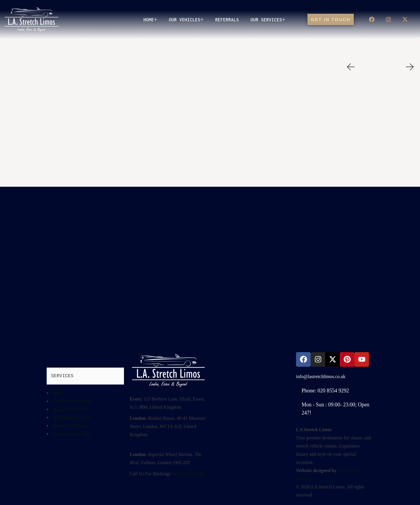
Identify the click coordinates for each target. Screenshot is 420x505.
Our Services (268, 20)
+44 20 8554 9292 (189, 474)
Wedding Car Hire (72, 417)
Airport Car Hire (70, 409)
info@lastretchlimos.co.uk (321, 376)
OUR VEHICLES (186, 20)
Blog (58, 393)
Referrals (227, 20)
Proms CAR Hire (70, 426)
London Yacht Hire (72, 401)
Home (150, 20)
